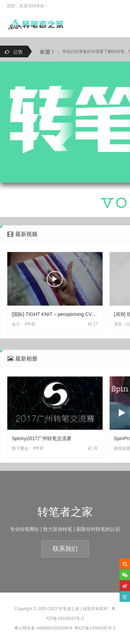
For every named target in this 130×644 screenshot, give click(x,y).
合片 (16, 340)
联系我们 (65, 564)
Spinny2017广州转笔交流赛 (42, 468)
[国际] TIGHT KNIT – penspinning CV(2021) (55, 330)
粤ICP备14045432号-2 (95, 628)
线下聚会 (20, 479)
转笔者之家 (69, 609)
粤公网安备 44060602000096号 (44, 628)
